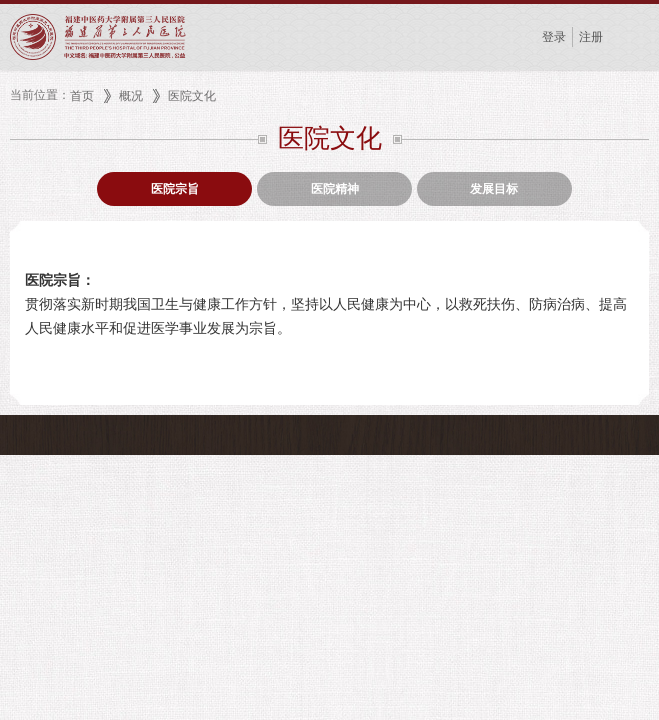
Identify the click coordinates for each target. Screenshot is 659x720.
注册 (591, 37)
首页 (82, 96)
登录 (554, 37)
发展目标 (494, 189)
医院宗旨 (175, 189)
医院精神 (335, 189)
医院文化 (192, 96)
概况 (131, 96)
